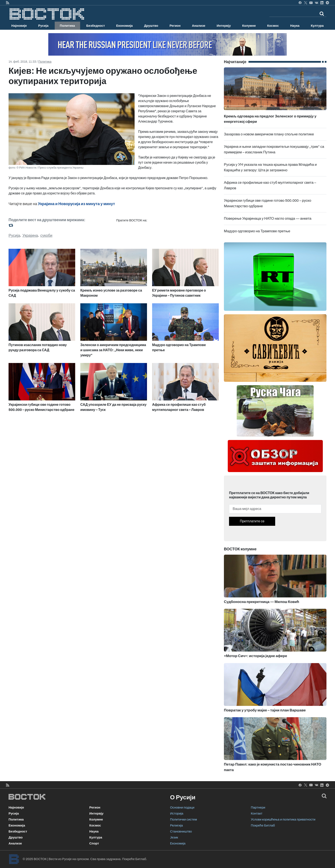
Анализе (199, 26)
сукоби (46, 236)
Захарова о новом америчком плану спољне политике (269, 134)
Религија (176, 825)
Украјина (30, 236)
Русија (43, 26)
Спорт (94, 843)
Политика (67, 26)
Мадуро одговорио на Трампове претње (257, 231)
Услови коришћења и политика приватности (283, 819)
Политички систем (184, 819)
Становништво (181, 831)
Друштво (151, 26)
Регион (175, 26)
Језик (174, 837)
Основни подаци (182, 807)
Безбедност (96, 26)
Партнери (258, 807)
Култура (317, 26)
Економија (124, 26)
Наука (295, 26)
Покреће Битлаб (263, 825)
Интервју (224, 26)
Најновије (19, 26)
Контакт (257, 813)
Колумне (249, 26)
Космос (273, 26)
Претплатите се (252, 521)
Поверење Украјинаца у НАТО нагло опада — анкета (268, 218)
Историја (177, 813)
